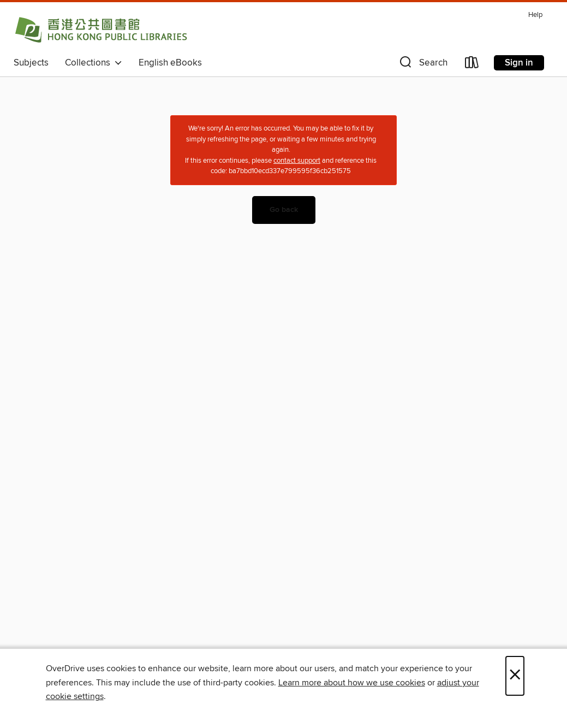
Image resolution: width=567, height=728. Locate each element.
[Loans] (472, 65)
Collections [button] (94, 63)
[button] (422, 65)
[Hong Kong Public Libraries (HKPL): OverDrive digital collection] (101, 29)
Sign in (519, 63)
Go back (284, 210)
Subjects (31, 63)
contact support (297, 161)
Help (535, 15)
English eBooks (170, 63)
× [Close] (515, 676)
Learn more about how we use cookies (352, 683)
